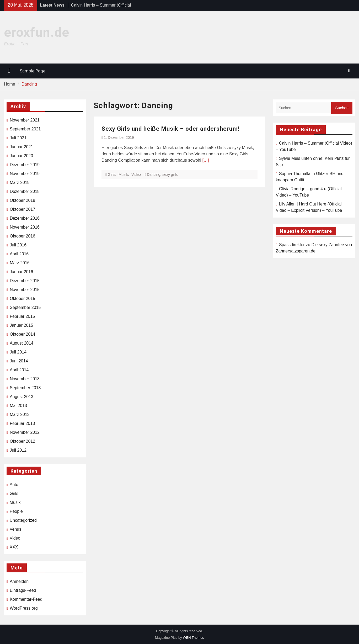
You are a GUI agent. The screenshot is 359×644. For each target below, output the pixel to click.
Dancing (154, 175)
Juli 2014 (18, 352)
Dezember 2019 (25, 165)
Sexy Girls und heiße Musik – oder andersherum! (170, 129)
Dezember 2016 (25, 218)
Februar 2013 (22, 423)
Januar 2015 (21, 325)
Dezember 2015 (25, 281)
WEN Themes (193, 638)
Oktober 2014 (22, 334)
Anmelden (19, 581)
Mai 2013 (18, 406)
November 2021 (25, 120)
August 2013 (22, 397)
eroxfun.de (37, 32)
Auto (14, 485)
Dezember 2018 (25, 191)
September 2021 (25, 129)
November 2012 (25, 432)
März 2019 (20, 183)
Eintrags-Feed (23, 590)
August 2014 (22, 343)
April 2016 (19, 254)
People (16, 511)
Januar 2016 (21, 272)
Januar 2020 (21, 156)
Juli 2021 (18, 138)
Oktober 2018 (22, 200)
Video (136, 175)
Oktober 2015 (22, 299)
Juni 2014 (19, 361)
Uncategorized (23, 520)
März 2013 (20, 415)
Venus (15, 529)
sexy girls (170, 175)
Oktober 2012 (22, 441)
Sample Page (33, 71)
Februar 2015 (22, 316)
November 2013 (25, 379)
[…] (205, 160)
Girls (111, 175)
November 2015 (25, 290)
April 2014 (19, 370)
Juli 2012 (18, 450)
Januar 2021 (21, 147)
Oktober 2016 (22, 236)
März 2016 (20, 263)
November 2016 (25, 227)
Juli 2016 (18, 245)
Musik (123, 175)
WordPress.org (24, 608)
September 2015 (25, 307)
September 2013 (25, 388)
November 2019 (25, 174)
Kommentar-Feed (26, 599)
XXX (14, 547)
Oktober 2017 (22, 209)
